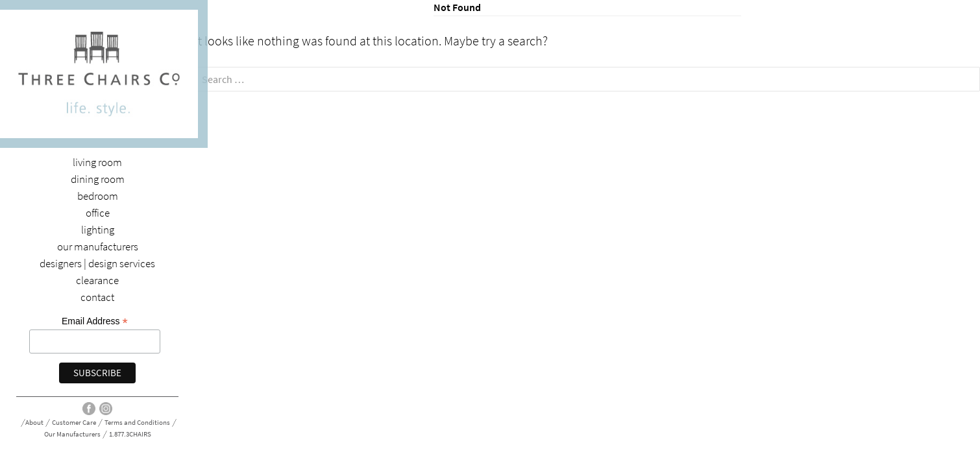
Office (98, 213)
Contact (97, 297)
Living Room (97, 162)
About (34, 423)
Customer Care (74, 423)
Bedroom (98, 196)
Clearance (97, 281)
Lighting (98, 230)
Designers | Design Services (97, 264)
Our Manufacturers (98, 247)
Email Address (95, 321)
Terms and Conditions (137, 423)
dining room (98, 179)
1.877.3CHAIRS (130, 434)
